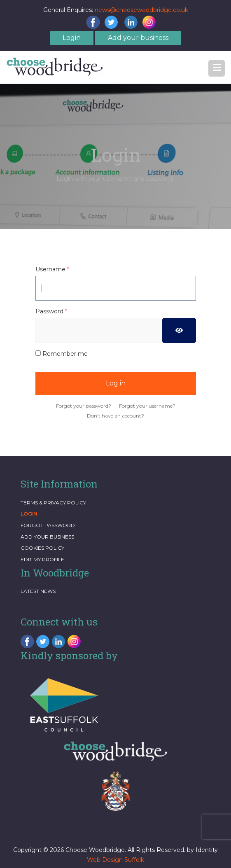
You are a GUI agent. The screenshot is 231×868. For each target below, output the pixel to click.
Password (51, 311)
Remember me (65, 354)
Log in (116, 383)
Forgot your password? (84, 406)
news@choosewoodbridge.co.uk (141, 10)
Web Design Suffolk (115, 860)
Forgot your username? (147, 406)
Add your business (138, 38)
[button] (217, 68)
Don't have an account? (115, 416)
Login (72, 38)
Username (52, 269)
